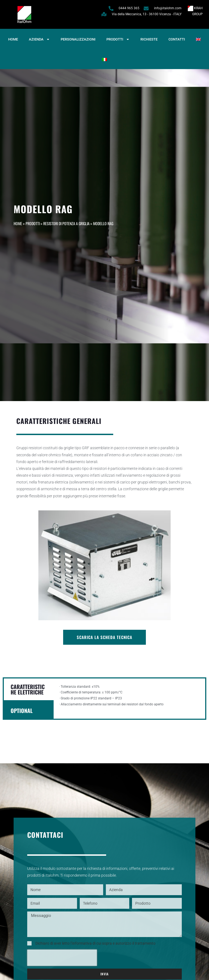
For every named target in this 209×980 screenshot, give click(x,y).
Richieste (149, 39)
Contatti (177, 39)
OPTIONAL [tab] (22, 711)
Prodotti (118, 39)
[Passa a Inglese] (198, 39)
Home (13, 39)
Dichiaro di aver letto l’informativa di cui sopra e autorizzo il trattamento (95, 943)
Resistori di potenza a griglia (66, 223)
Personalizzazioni (78, 39)
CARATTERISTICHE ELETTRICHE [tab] (28, 689)
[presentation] (62, 958)
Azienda (39, 39)
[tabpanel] (129, 698)
